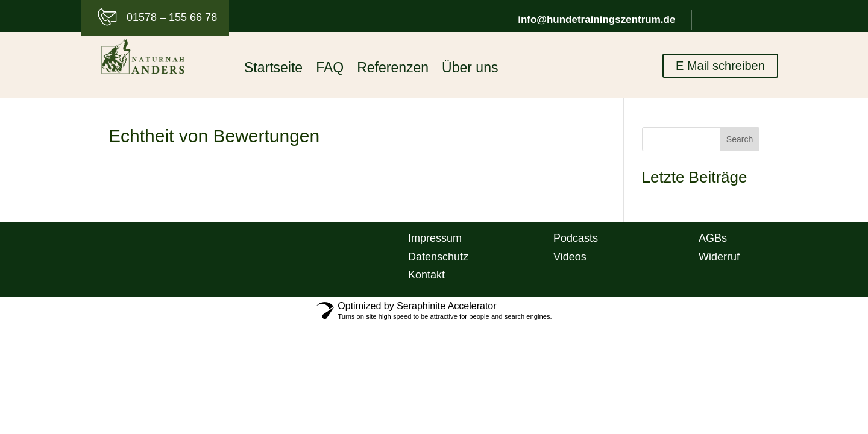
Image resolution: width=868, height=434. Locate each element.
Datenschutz (438, 257)
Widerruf (719, 257)
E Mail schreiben (720, 66)
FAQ (330, 69)
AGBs (713, 238)
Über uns (470, 69)
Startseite (273, 69)
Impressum (435, 238)
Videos (570, 257)
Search (740, 139)
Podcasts (576, 238)
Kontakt (426, 275)
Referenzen (393, 69)
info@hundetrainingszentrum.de (596, 20)
